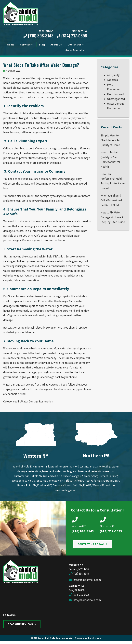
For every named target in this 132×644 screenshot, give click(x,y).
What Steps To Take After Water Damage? (41, 66)
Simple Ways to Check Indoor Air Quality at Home (110, 142)
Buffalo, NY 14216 (79, 571)
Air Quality (113, 77)
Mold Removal (116, 96)
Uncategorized (116, 100)
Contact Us (74, 45)
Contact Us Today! (91, 546)
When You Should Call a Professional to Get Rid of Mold (113, 202)
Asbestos (112, 81)
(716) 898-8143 (38, 36)
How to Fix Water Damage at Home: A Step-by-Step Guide (113, 219)
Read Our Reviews (20, 625)
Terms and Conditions (88, 640)
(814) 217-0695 (71, 36)
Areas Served (74, 50)
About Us (56, 45)
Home (11, 45)
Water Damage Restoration (37, 403)
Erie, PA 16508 (76, 592)
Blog (42, 45)
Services (26, 45)
